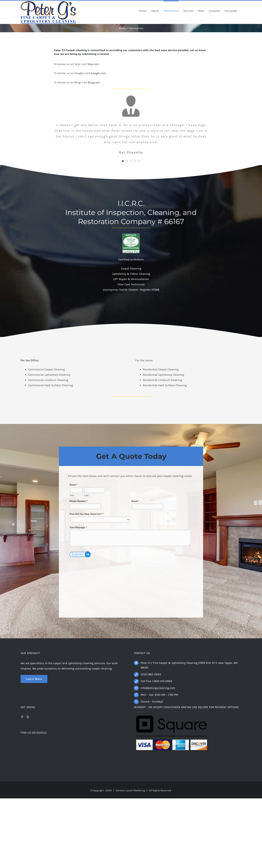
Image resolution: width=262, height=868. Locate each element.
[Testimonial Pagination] (123, 161)
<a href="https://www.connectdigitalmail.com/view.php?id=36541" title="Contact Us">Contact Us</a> (131, 545)
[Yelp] (28, 717)
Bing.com (94, 82)
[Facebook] (22, 717)
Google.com (98, 73)
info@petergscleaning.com (158, 688)
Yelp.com (93, 64)
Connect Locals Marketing (130, 790)
